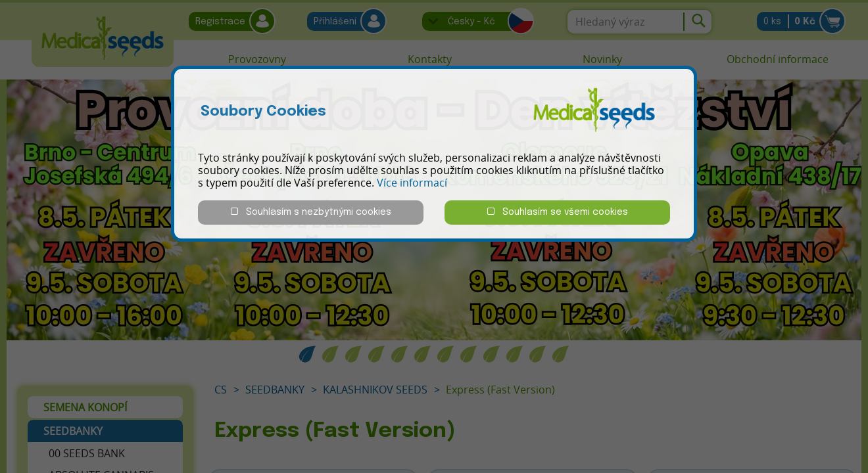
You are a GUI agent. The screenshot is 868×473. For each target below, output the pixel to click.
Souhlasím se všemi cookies (558, 212)
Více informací (412, 183)
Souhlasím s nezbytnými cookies (311, 212)
